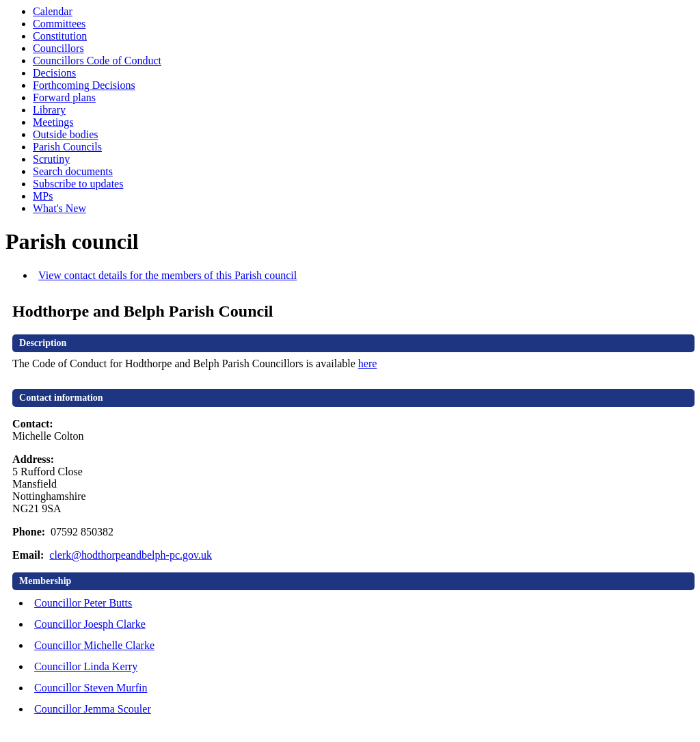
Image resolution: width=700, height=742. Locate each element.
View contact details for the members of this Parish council (167, 275)
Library (49, 110)
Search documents (73, 171)
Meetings (53, 122)
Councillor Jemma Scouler (93, 709)
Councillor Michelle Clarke (94, 645)
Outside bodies (66, 134)
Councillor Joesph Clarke (90, 624)
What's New (59, 208)
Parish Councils (67, 147)
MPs (43, 196)
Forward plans (64, 97)
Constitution (60, 36)
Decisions (54, 73)
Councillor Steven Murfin (91, 688)
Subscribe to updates (78, 184)
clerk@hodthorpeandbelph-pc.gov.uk (131, 555)
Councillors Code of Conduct (97, 61)
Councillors (58, 48)
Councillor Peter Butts (83, 603)
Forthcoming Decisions (84, 85)
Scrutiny (51, 159)
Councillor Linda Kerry (86, 666)
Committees (59, 24)
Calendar (53, 11)
